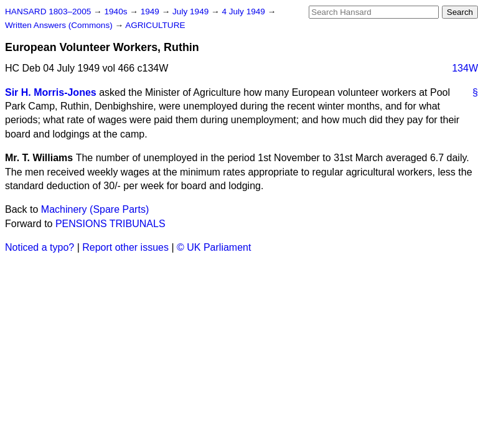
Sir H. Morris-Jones (51, 92)
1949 (151, 12)
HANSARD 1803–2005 (48, 12)
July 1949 (192, 12)
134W (465, 68)
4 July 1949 (244, 12)
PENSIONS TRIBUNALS (110, 224)
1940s (117, 12)
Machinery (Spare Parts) (95, 209)
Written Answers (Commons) (60, 25)
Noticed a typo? (40, 247)
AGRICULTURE (155, 25)
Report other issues (125, 247)
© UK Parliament (214, 247)
